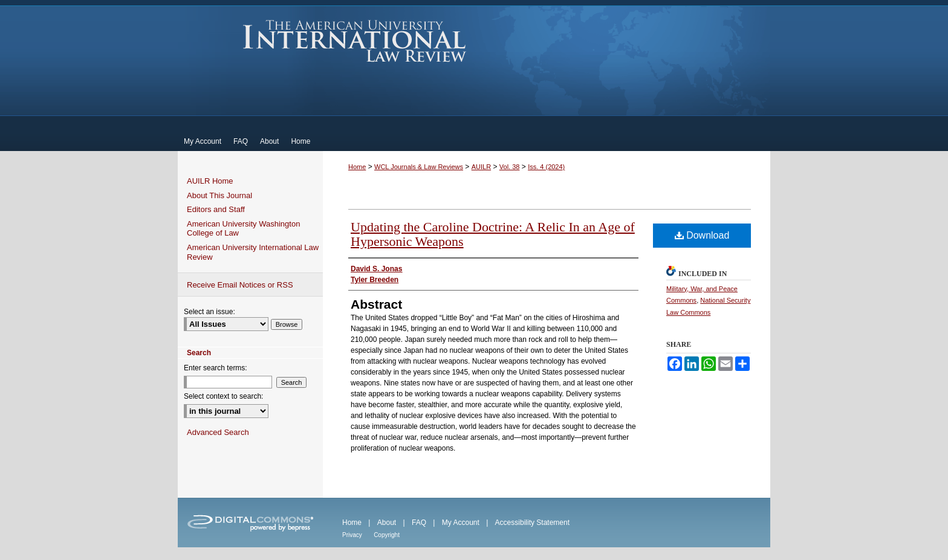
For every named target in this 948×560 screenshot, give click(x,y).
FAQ (419, 523)
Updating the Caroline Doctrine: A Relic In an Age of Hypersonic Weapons (493, 234)
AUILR (481, 167)
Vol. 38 (510, 167)
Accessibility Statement (532, 523)
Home (357, 167)
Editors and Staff (216, 209)
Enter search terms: (216, 368)
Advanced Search (218, 432)
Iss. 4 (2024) (546, 167)
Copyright (387, 535)
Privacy (352, 535)
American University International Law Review (355, 41)
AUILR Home (210, 181)
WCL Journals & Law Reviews (419, 167)
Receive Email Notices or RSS (240, 285)
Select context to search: (223, 396)
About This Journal (219, 195)
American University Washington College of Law (243, 229)
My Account (461, 523)
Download (702, 235)
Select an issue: (209, 312)
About (387, 523)
